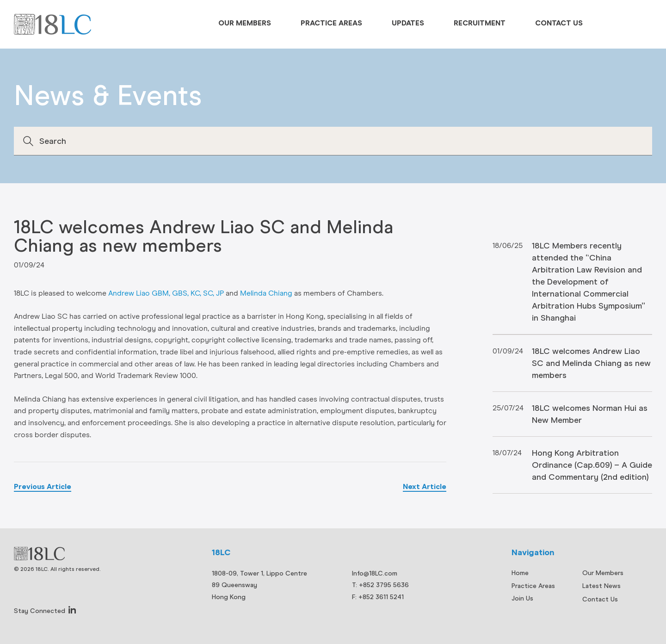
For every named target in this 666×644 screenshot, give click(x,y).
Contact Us (559, 23)
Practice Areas (331, 23)
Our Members (245, 23)
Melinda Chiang (266, 293)
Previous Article (43, 486)
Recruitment (480, 23)
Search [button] (28, 141)
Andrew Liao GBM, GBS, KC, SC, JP (166, 293)
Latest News (601, 586)
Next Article (425, 486)
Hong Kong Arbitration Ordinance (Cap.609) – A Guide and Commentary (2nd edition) (592, 465)
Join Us (522, 598)
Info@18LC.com (375, 573)
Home (520, 573)
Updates (408, 23)
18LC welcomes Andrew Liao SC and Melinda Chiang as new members (591, 363)
